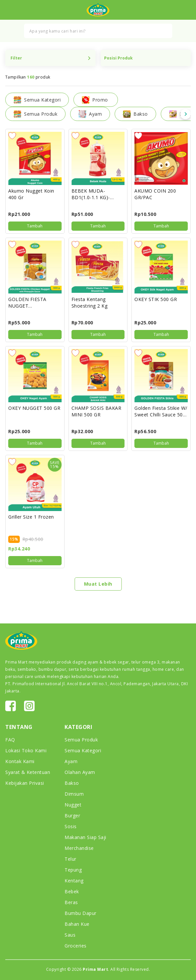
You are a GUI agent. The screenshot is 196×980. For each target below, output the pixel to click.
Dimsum (74, 794)
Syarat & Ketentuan (28, 772)
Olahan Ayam (80, 772)
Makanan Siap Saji (85, 837)
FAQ (10, 740)
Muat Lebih (98, 584)
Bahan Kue (77, 924)
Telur (70, 859)
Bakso (135, 114)
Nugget (73, 805)
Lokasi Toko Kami (26, 750)
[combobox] (98, 31)
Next (185, 114)
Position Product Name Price (146, 58)
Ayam (90, 114)
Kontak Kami (20, 761)
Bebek (72, 891)
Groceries (76, 946)
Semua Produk (35, 114)
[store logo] (98, 10)
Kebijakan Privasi (25, 783)
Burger (72, 816)
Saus (70, 935)
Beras (71, 902)
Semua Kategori (83, 750)
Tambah (35, 226)
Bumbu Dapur (81, 913)
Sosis (71, 826)
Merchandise (79, 848)
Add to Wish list (12, 136)
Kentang (74, 881)
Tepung (73, 870)
